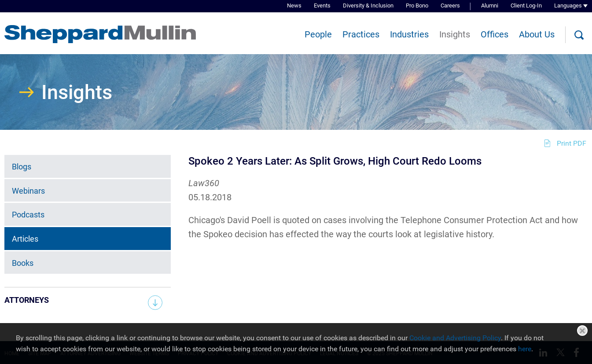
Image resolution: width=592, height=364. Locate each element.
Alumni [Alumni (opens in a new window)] (490, 6)
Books (23, 263)
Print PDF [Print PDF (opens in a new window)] (572, 143)
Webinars (28, 191)
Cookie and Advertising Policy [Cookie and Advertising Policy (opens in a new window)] (455, 338)
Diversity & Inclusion (368, 6)
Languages (568, 6)
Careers (450, 6)
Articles (25, 239)
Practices (361, 34)
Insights (455, 34)
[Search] (579, 35)
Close (582, 331)
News (294, 6)
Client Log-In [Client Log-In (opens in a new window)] (526, 6)
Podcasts (28, 215)
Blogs (22, 167)
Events (322, 6)
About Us (537, 34)
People (318, 34)
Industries (409, 34)
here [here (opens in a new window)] (525, 349)
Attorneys (27, 300)
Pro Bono (417, 6)
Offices (495, 34)
